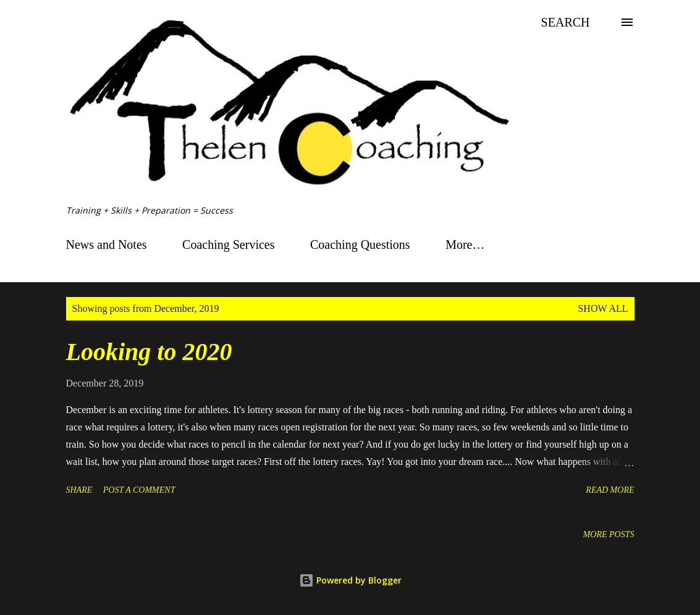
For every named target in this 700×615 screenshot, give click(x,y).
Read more (610, 490)
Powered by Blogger (350, 580)
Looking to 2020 (149, 352)
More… (465, 245)
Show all (603, 308)
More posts (609, 534)
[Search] (566, 22)
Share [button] (79, 490)
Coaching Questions (360, 245)
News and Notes (107, 245)
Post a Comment (139, 490)
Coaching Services (228, 245)
